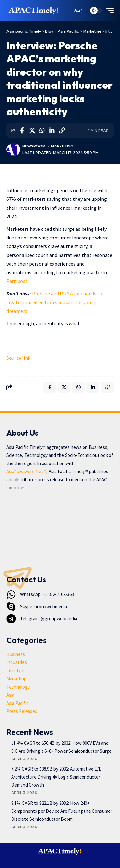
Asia (10, 695)
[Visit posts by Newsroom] (13, 149)
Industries (17, 662)
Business (16, 654)
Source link (18, 358)
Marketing (62, 146)
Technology (18, 687)
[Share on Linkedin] (52, 131)
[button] (66, 10)
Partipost (17, 281)
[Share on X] (32, 131)
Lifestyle (15, 671)
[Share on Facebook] (22, 131)
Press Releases (22, 711)
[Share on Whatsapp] (42, 131)
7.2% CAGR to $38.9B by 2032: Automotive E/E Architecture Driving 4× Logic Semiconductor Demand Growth (56, 777)
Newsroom (34, 146)
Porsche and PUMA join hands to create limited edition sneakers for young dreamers (54, 302)
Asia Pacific (17, 703)
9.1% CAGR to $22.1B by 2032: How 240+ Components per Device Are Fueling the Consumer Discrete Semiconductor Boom (62, 811)
